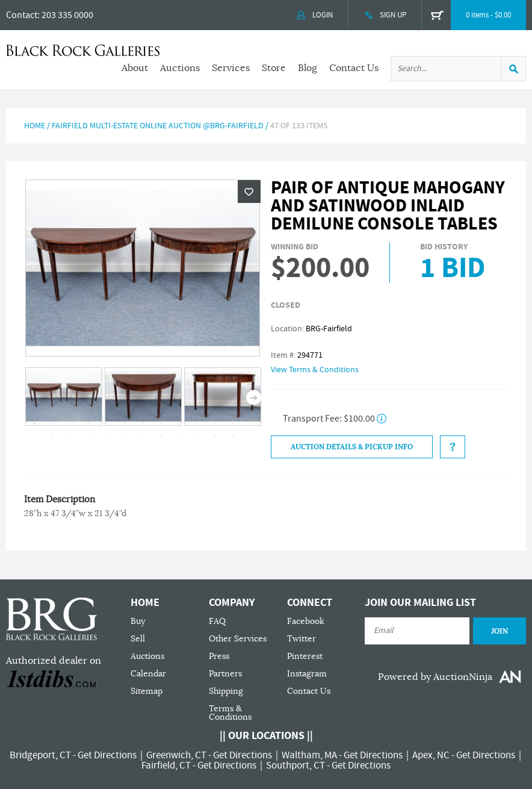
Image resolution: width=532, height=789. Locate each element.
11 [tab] (215, 424)
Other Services (238, 639)
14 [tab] (52, 437)
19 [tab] (143, 437)
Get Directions (107, 755)
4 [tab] (88, 424)
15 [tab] (70, 437)
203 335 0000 (67, 15)
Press (219, 656)
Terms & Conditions (230, 713)
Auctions (180, 68)
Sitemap (147, 691)
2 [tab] (52, 424)
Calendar (148, 674)
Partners (225, 674)
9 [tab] (179, 424)
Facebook (306, 621)
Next (254, 397)
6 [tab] (125, 424)
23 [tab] (215, 437)
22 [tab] (197, 437)
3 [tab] (70, 424)
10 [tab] (197, 424)
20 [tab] (161, 437)
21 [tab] (179, 437)
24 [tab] (233, 437)
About (135, 68)
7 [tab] (143, 424)
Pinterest (305, 656)
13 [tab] (251, 424)
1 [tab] (34, 424)
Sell (138, 639)
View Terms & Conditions (315, 370)
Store (274, 68)
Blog (308, 68)
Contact (22, 15)
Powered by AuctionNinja (435, 677)
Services (231, 68)
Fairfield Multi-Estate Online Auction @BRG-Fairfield (158, 126)
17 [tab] (107, 437)
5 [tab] (107, 424)
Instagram (307, 674)
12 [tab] (233, 424)
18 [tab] (125, 437)
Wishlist (249, 192)
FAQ (217, 621)
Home (35, 126)
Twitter (302, 639)
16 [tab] (88, 437)
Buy (138, 621)
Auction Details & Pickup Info (352, 447)
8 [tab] (161, 424)
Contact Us (354, 68)
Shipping (226, 691)
